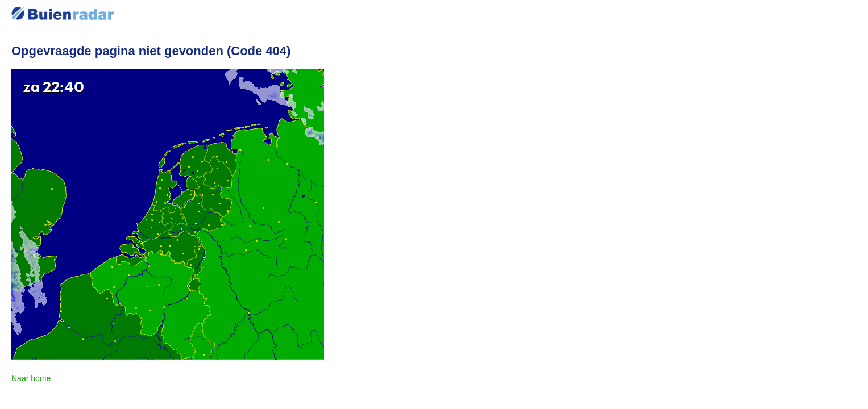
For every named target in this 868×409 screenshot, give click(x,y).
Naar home (31, 378)
